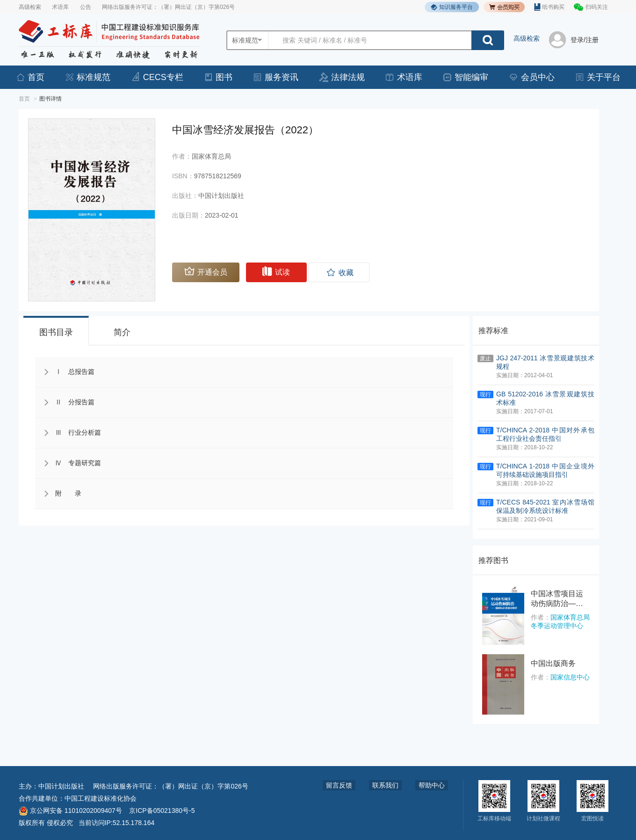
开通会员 (206, 271)
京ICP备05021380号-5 (162, 811)
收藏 (346, 273)
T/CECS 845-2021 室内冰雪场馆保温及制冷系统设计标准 (545, 506)
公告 (86, 7)
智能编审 (465, 77)
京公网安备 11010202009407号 (70, 811)
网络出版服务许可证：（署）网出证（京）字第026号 (168, 7)
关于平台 (598, 77)
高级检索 (30, 7)
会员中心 (532, 77)
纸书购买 (549, 7)
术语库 (60, 7)
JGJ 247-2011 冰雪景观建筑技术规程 (545, 362)
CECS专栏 (157, 77)
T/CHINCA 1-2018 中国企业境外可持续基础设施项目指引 (545, 470)
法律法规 (342, 77)
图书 (218, 77)
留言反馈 (339, 785)
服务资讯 (275, 77)
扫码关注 (597, 7)
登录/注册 (585, 40)
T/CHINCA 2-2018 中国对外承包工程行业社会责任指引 (545, 434)
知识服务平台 (452, 7)
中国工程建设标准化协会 (101, 798)
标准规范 (87, 77)
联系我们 (385, 785)
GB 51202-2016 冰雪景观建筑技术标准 (545, 398)
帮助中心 (432, 785)
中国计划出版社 (61, 786)
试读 (276, 271)
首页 (30, 77)
